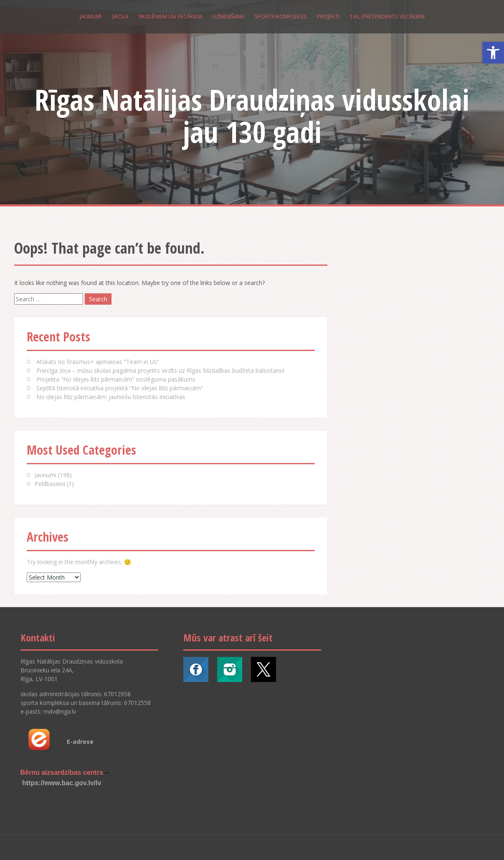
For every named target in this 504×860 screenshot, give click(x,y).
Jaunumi (91, 16)
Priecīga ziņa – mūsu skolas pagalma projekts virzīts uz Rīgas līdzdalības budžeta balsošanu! (160, 370)
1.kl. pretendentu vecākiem (387, 16)
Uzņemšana (228, 16)
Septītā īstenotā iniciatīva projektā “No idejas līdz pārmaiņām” (120, 388)
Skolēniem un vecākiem (170, 16)
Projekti (328, 16)
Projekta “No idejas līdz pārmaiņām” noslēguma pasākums (116, 379)
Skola (120, 16)
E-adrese (80, 742)
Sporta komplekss (281, 16)
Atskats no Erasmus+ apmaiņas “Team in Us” (98, 362)
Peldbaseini (50, 484)
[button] (493, 53)
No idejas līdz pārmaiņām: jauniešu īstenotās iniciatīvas (111, 397)
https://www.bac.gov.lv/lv (62, 783)
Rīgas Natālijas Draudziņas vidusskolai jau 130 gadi (252, 116)
